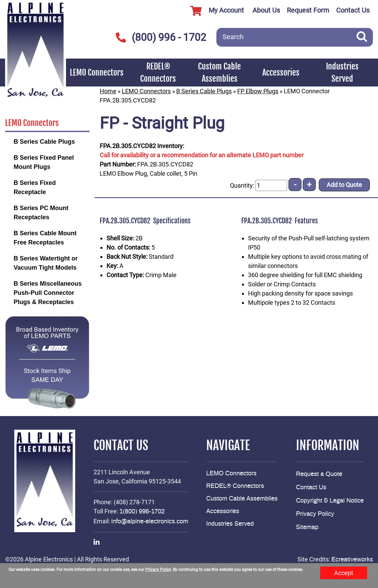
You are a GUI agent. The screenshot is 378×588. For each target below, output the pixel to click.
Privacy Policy (315, 514)
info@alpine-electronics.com (150, 522)
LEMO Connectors (97, 73)
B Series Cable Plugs (44, 142)
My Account (215, 11)
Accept (344, 573)
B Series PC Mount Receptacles (41, 213)
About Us (266, 10)
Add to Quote (344, 185)
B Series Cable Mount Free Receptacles (45, 238)
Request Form (308, 10)
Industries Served (342, 73)
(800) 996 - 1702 (161, 37)
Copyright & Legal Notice (330, 501)
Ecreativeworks (352, 560)
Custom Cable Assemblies (219, 73)
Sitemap (307, 527)
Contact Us (353, 10)
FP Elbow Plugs (258, 91)
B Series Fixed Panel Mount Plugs (44, 162)
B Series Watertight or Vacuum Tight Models (46, 263)
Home (108, 91)
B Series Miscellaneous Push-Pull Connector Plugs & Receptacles (48, 293)
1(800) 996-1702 (142, 512)
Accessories (281, 73)
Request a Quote (319, 474)
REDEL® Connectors (158, 73)
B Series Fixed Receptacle (35, 187)
